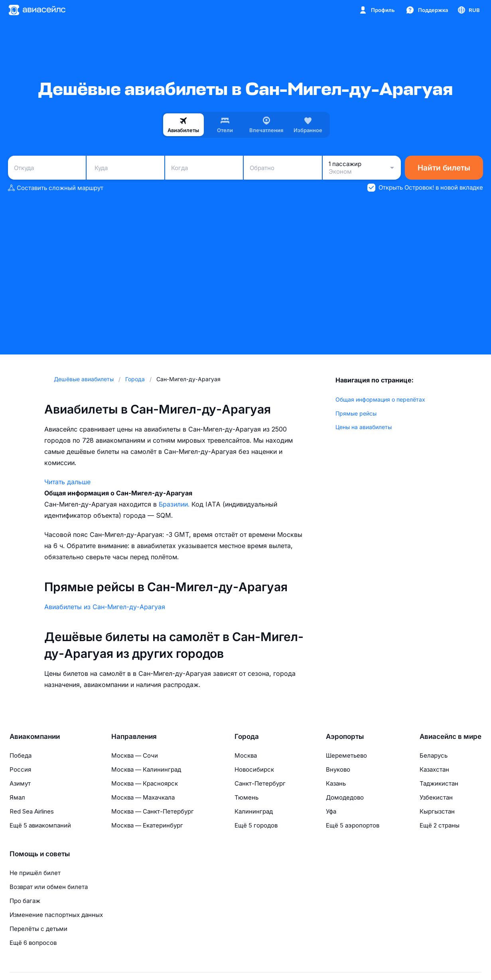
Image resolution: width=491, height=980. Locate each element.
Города (247, 736)
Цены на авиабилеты (364, 427)
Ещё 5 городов (256, 825)
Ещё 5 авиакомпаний (40, 825)
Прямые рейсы (356, 413)
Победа (21, 755)
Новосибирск (254, 769)
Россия (20, 769)
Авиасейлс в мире (451, 736)
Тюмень (246, 797)
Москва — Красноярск (145, 783)
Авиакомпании (35, 736)
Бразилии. (175, 504)
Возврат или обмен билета (49, 887)
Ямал (17, 797)
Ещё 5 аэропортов (353, 825)
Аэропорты (345, 736)
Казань (336, 783)
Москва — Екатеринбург (147, 825)
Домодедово (345, 797)
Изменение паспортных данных (56, 915)
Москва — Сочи (135, 755)
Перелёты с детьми (38, 929)
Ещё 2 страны (440, 825)
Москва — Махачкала (143, 797)
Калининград (254, 811)
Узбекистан (436, 797)
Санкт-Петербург (260, 783)
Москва (246, 755)
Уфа (331, 811)
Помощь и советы (40, 854)
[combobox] (47, 168)
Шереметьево (346, 755)
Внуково (338, 769)
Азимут (20, 783)
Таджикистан (439, 783)
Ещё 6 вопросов (33, 943)
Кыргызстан (437, 811)
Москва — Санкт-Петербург (153, 811)
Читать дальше (67, 482)
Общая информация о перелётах (380, 399)
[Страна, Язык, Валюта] (468, 10)
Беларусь (434, 755)
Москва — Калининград (146, 769)
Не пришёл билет (35, 873)
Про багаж (25, 901)
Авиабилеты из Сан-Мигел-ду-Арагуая (105, 607)
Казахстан (434, 769)
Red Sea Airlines (32, 811)
